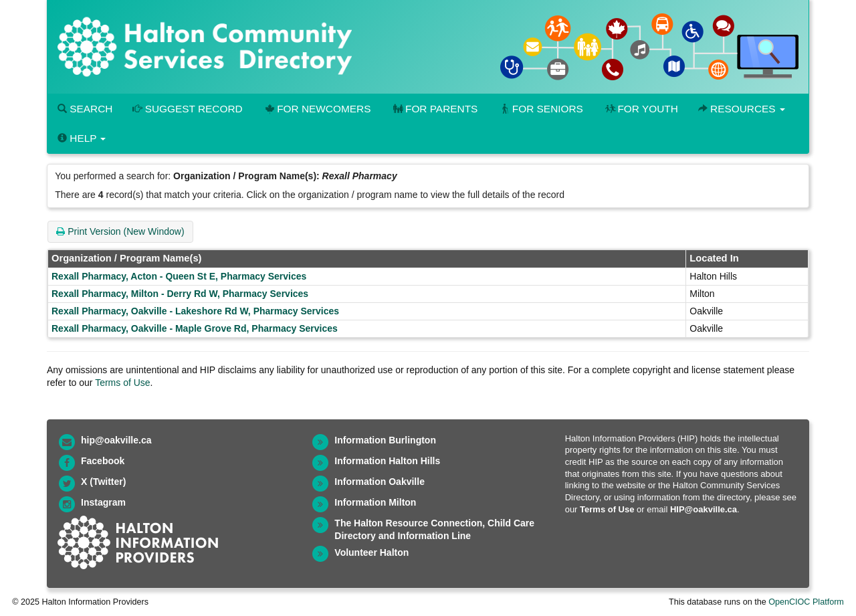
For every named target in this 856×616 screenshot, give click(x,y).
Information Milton (375, 502)
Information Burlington (385, 440)
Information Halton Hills (387, 461)
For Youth (641, 109)
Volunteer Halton (371, 552)
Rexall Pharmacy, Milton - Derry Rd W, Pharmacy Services (180, 294)
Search (85, 109)
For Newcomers (317, 109)
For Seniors (540, 109)
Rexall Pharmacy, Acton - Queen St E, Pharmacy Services (179, 276)
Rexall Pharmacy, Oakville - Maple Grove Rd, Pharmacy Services (195, 328)
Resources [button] (742, 109)
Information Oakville (380, 482)
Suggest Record (187, 109)
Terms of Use (122, 383)
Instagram (103, 502)
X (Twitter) (103, 482)
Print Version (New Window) (120, 231)
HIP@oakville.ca (704, 509)
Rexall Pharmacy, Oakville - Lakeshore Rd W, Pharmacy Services (195, 311)
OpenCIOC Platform (806, 602)
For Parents (434, 109)
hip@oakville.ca (116, 440)
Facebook (103, 461)
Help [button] (82, 138)
